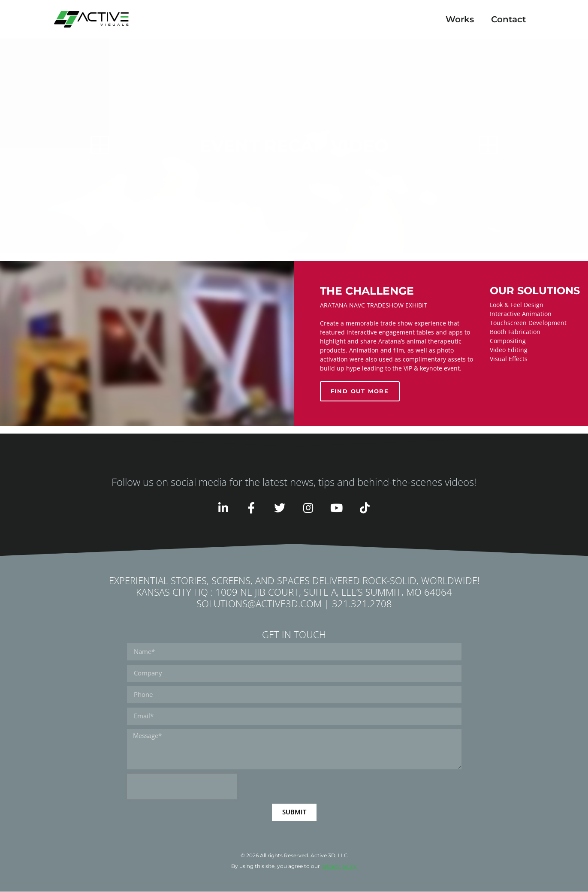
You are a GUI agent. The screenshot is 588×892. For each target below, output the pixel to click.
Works (460, 19)
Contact (508, 19)
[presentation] (182, 787)
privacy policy (339, 866)
